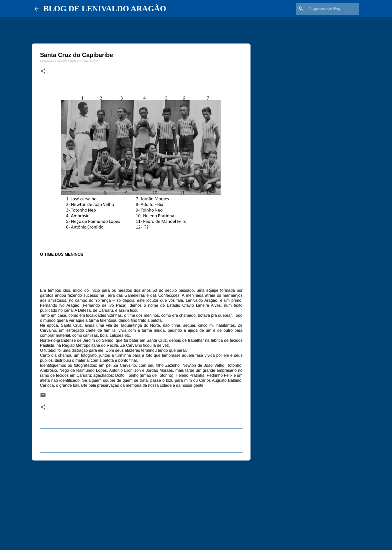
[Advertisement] (141, 503)
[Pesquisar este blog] (332, 9)
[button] (43, 71)
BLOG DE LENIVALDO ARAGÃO (105, 8)
